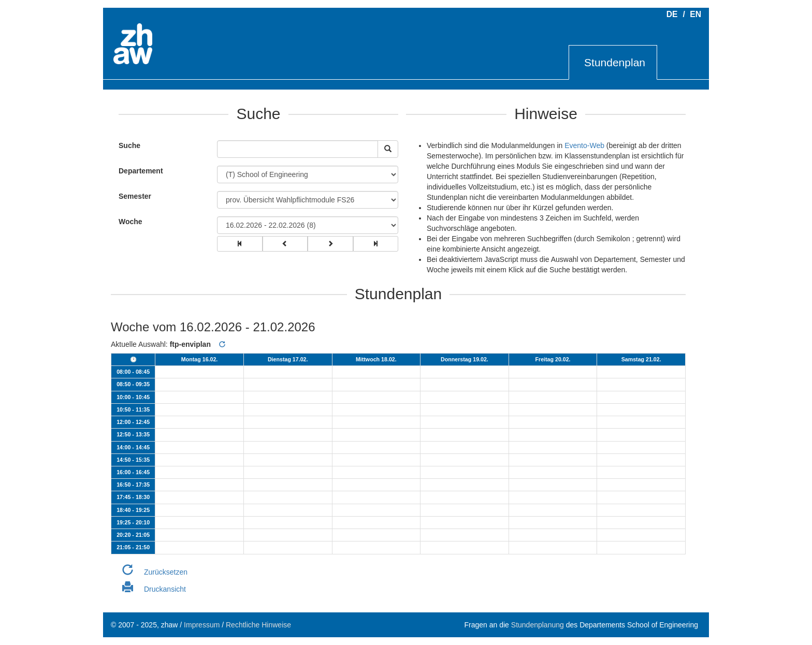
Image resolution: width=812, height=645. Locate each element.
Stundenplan (615, 62)
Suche (127, 145)
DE (672, 14)
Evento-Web (584, 145)
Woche (130, 222)
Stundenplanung (538, 625)
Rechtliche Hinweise (258, 625)
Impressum (202, 625)
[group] (240, 244)
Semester (135, 196)
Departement (141, 171)
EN (695, 14)
